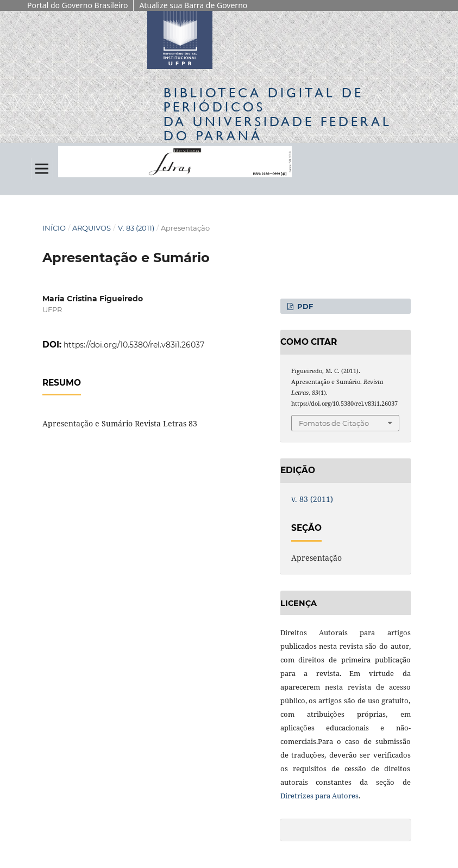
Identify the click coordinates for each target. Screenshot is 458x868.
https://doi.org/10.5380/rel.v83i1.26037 (134, 345)
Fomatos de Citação (334, 423)
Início (54, 228)
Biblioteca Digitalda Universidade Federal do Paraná (278, 114)
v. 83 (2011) (136, 228)
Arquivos (92, 228)
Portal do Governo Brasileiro (77, 5)
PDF (304, 306)
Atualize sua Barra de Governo (193, 5)
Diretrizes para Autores (319, 796)
